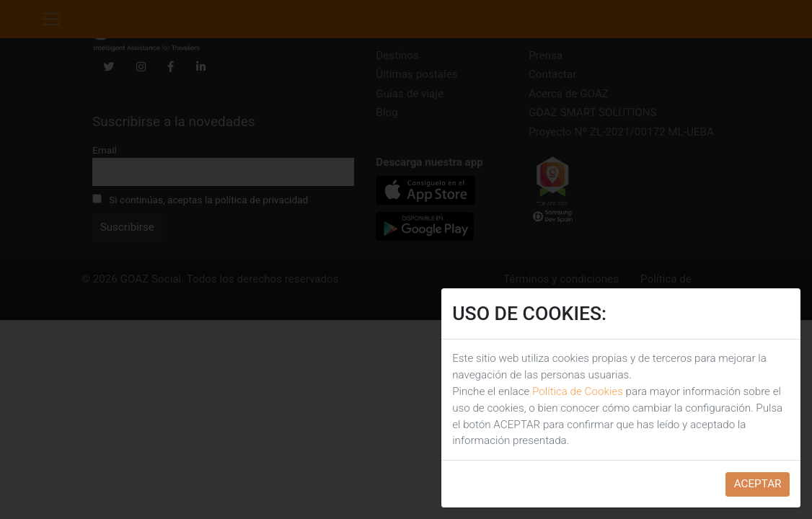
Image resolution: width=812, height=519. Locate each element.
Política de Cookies (578, 391)
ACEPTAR (758, 484)
